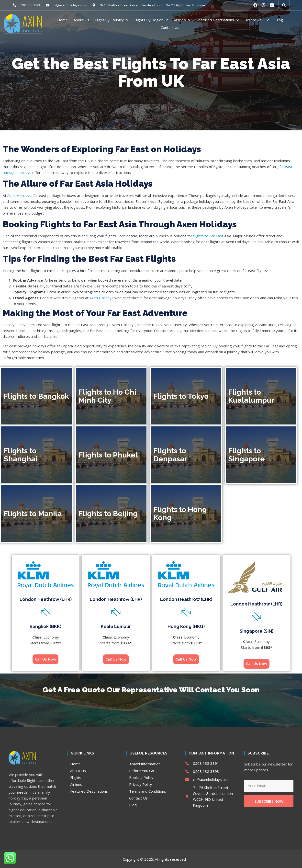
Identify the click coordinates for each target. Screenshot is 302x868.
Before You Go (257, 20)
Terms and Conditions (148, 791)
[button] (284, 5)
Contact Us (170, 27)
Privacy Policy (141, 784)
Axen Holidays (19, 195)
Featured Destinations (218, 20)
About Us (81, 20)
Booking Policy (141, 777)
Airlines (182, 20)
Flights (76, 777)
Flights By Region (151, 20)
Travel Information (145, 764)
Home (62, 20)
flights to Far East (208, 236)
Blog (279, 20)
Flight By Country (112, 20)
